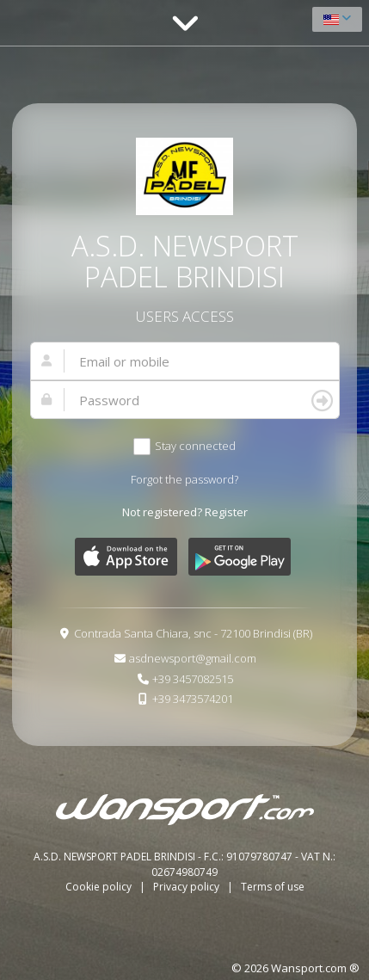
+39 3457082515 (193, 679)
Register (226, 512)
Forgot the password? (184, 479)
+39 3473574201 (193, 699)
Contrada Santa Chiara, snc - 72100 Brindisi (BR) (193, 633)
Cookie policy (100, 887)
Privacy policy (188, 887)
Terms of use (273, 887)
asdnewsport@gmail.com (193, 658)
